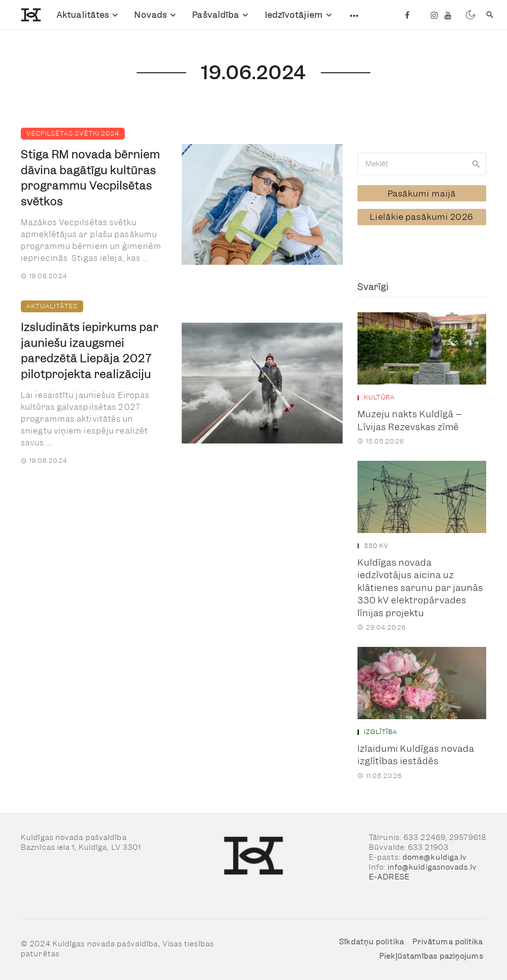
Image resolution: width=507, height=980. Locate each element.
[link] (24, 15)
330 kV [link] (376, 545)
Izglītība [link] (381, 732)
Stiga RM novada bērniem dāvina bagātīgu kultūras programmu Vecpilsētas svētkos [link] (90, 178)
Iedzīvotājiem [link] (294, 15)
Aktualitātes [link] (83, 15)
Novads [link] (151, 15)
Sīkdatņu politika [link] (372, 941)
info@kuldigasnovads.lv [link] (432, 866)
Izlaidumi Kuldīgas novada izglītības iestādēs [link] (416, 755)
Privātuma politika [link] (448, 941)
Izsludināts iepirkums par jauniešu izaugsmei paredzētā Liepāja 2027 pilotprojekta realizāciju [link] (90, 351)
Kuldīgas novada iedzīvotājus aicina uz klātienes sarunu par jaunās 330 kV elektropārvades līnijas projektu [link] (420, 587)
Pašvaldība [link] (216, 15)
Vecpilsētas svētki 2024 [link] (73, 133)
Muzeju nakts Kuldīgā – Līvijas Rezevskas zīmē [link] (410, 420)
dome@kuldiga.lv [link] (435, 856)
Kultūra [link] (380, 397)
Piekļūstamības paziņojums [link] (431, 956)
